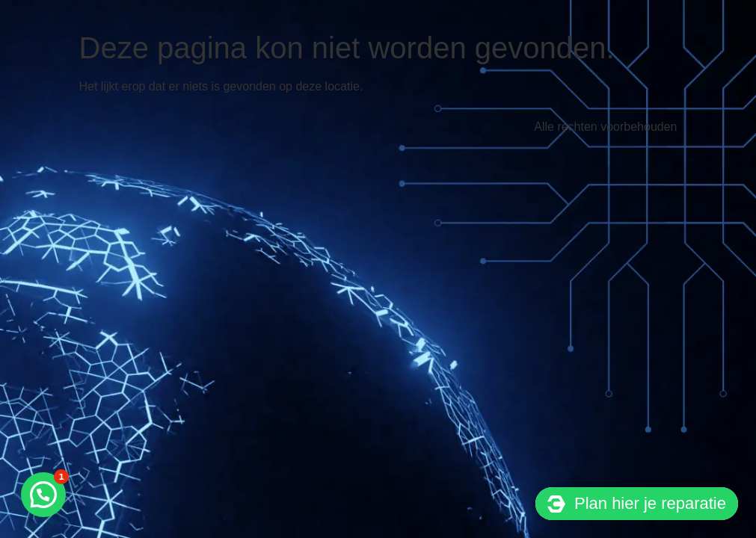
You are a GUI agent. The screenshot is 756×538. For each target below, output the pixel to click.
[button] (43, 495)
